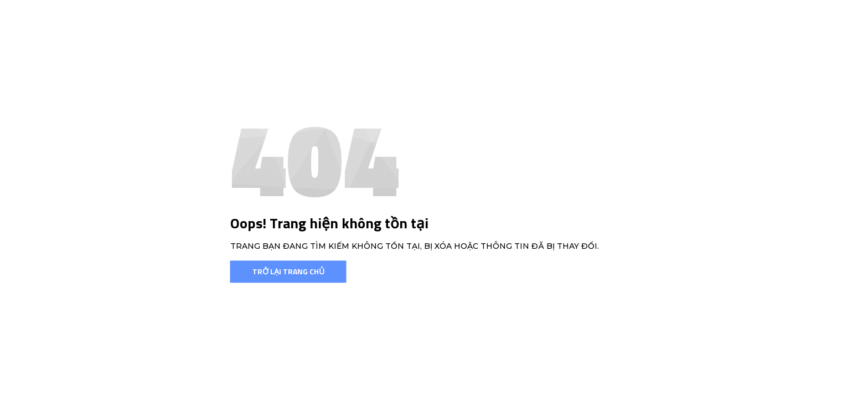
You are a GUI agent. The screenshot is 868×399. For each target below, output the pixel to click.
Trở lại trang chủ (288, 271)
